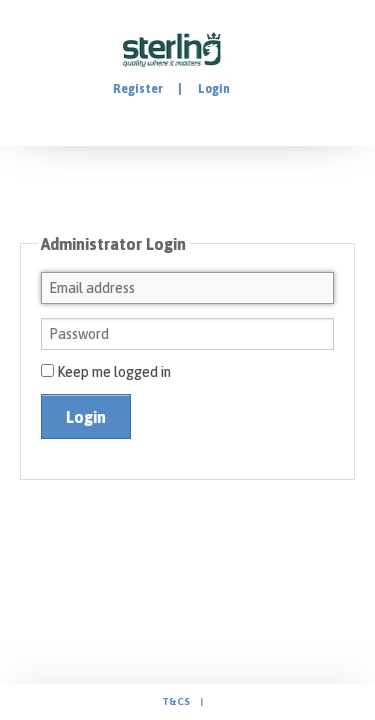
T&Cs (176, 701)
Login (214, 89)
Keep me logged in (106, 372)
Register (138, 89)
